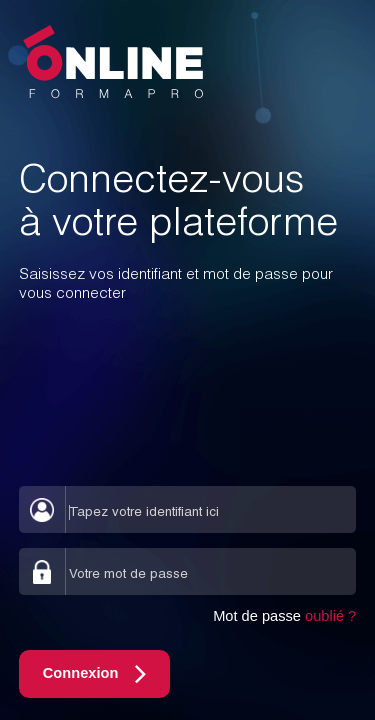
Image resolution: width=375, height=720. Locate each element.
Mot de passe (284, 616)
